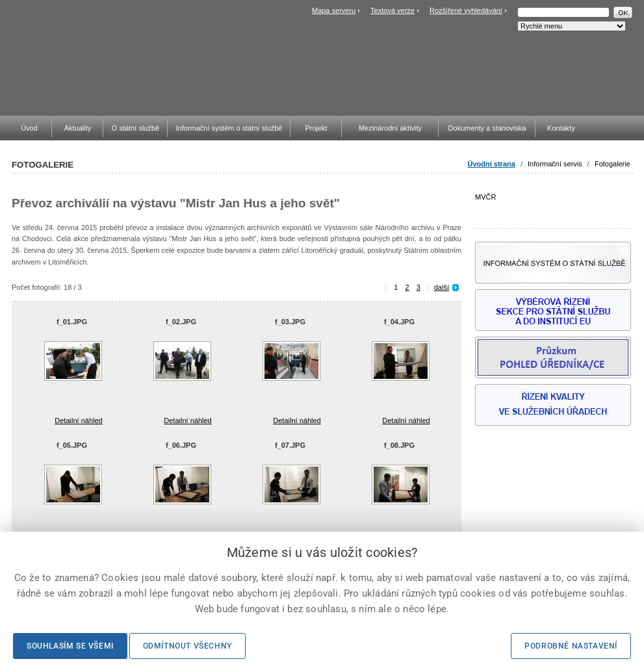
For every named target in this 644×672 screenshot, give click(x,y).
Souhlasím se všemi (70, 646)
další (442, 287)
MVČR (553, 205)
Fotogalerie (612, 164)
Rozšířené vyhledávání (466, 10)
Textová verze (393, 10)
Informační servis (555, 164)
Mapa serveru (334, 10)
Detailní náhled (78, 420)
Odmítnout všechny (187, 646)
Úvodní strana (492, 164)
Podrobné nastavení (571, 646)
